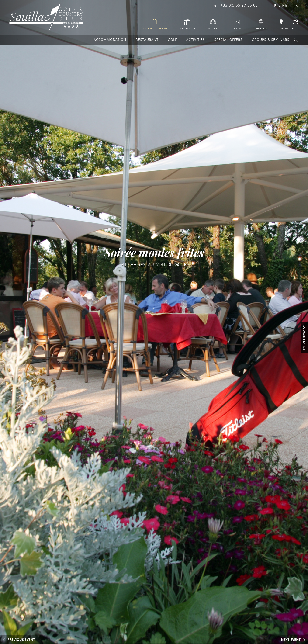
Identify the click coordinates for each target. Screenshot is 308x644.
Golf (172, 40)
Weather (287, 28)
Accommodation (110, 40)
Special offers (228, 40)
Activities (196, 40)
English (281, 5)
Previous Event (21, 639)
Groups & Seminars (271, 40)
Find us (261, 28)
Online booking (155, 28)
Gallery (213, 28)
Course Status (305, 338)
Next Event (291, 639)
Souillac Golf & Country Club (46, 17)
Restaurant (147, 40)
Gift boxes (187, 28)
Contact (237, 28)
